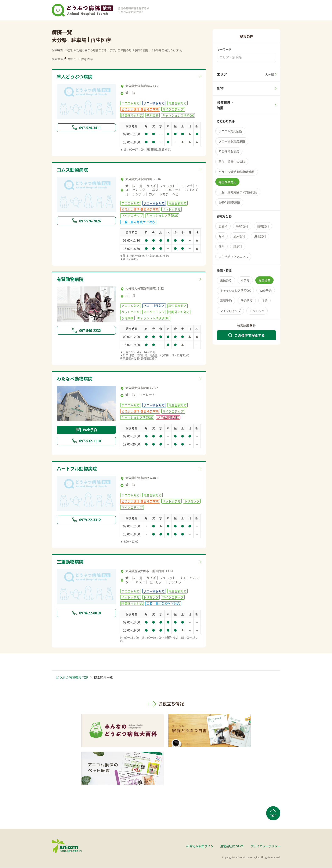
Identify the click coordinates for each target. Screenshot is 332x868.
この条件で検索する (246, 335)
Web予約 (86, 430)
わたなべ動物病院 (76, 379)
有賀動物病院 (71, 280)
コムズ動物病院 (74, 170)
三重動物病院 (71, 562)
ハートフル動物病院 (79, 469)
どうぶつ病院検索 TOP (72, 678)
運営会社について (232, 846)
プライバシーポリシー (266, 846)
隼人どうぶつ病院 (76, 77)
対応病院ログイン (202, 846)
